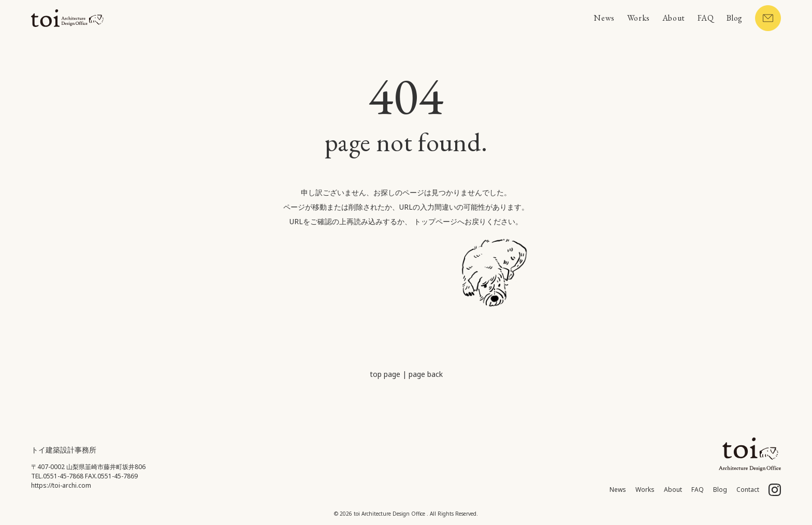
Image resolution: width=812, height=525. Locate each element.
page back (426, 374)
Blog (735, 18)
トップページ (436, 221)
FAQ (706, 18)
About (674, 18)
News (604, 18)
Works (639, 18)
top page (385, 374)
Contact (748, 490)
